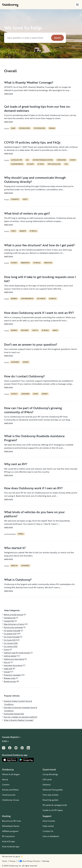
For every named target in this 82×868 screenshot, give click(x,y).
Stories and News (10, 790)
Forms (6, 649)
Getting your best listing (14, 659)
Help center (48, 826)
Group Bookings (50, 774)
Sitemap (46, 861)
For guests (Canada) (12, 630)
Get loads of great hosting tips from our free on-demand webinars (37, 109)
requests (23, 231)
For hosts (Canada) (12, 637)
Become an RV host (11, 821)
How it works (49, 821)
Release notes (10, 678)
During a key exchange (13, 627)
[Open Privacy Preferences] (29, 861)
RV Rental (33, 231)
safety (25, 199)
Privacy (13, 861)
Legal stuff (8, 669)
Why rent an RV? (16, 464)
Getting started (10, 656)
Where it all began (11, 774)
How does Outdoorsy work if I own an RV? (33, 488)
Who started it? (15, 548)
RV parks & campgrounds (55, 805)
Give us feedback (51, 836)
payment (14, 263)
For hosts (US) (10, 640)
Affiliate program (10, 831)
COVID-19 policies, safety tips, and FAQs (32, 142)
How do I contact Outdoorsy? (24, 376)
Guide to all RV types (53, 810)
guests (13, 231)
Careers (6, 785)
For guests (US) (10, 634)
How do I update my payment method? (20, 717)
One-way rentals (51, 795)
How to (35, 330)
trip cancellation (54, 164)
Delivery (47, 785)
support (26, 362)
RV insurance (8, 836)
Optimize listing (25, 128)
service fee (48, 263)
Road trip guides (50, 800)
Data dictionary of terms (14, 624)
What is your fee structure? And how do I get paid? (39, 245)
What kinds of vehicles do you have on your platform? (34, 514)
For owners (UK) (11, 643)
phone (36, 394)
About (5, 779)
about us (14, 566)
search (55, 330)
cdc (27, 160)
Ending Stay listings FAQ (14, 714)
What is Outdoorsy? (18, 580)
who (66, 164)
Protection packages (12, 675)
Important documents (13, 665)
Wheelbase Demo (11, 826)
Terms (5, 861)
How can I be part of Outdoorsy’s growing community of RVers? (33, 410)
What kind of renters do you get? (27, 213)
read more (8, 94)
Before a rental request (13, 614)
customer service (17, 164)
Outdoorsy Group (10, 800)
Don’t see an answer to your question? (31, 344)
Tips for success (39, 128)
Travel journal (9, 795)
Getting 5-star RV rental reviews (17, 653)
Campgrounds (10, 618)
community (15, 199)
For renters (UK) (11, 646)
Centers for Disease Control (43, 160)
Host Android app (11, 846)
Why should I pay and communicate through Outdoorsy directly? (35, 180)
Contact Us (48, 831)
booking (14, 299)
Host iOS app (8, 841)
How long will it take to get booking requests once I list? (40, 279)
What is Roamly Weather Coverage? (29, 82)
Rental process (10, 681)
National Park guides (53, 790)
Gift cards (47, 779)
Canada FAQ (9, 621)
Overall (21, 534)
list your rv (41, 299)
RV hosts (41, 164)
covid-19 (73, 160)
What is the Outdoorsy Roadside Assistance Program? (34, 438)
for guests (25, 330)
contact (14, 394)
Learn (13, 128)
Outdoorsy (15, 362)
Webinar (52, 128)
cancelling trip (16, 160)
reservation (25, 263)
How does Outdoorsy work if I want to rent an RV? (39, 313)
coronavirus (61, 160)
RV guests (30, 164)
